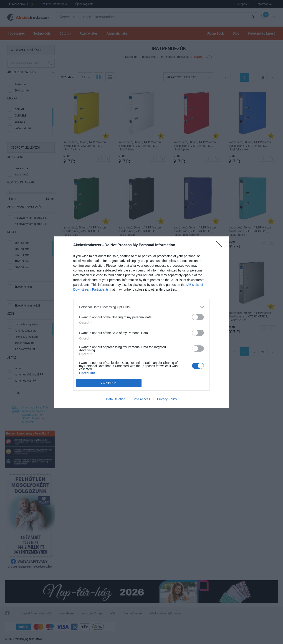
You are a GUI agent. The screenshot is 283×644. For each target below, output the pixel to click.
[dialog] (141, 322)
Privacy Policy (167, 399)
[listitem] (141, 307)
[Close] (220, 245)
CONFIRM (109, 383)
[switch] (198, 317)
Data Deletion (116, 399)
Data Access (141, 399)
